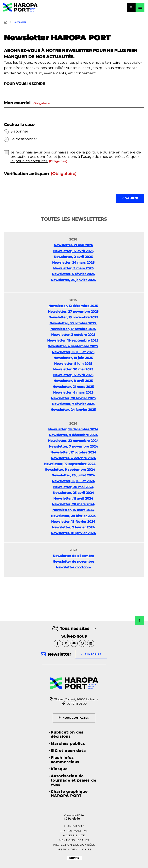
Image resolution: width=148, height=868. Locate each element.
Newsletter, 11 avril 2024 (73, 498)
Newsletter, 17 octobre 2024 (73, 452)
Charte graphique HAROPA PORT (69, 794)
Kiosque (59, 769)
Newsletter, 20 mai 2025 (73, 369)
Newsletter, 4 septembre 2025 (73, 346)
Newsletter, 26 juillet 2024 (73, 475)
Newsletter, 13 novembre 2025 (73, 317)
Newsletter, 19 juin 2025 (73, 358)
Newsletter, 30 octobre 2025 (73, 323)
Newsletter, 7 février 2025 (73, 404)
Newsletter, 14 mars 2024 (73, 510)
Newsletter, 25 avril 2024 (73, 493)
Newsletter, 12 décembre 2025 (73, 306)
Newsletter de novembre (73, 562)
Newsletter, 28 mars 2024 (73, 504)
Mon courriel (27, 103)
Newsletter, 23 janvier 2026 (73, 280)
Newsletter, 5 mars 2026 (73, 268)
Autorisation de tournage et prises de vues (74, 780)
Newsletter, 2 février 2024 (73, 527)
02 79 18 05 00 (77, 704)
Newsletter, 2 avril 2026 (73, 257)
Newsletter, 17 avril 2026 (73, 251)
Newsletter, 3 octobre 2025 (73, 335)
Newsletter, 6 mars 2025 (73, 392)
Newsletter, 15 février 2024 (73, 522)
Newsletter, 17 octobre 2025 (73, 329)
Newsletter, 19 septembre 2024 (70, 464)
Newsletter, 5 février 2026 (73, 274)
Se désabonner (24, 139)
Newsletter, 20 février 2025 (73, 398)
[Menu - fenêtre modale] (140, 7)
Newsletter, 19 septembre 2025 (73, 340)
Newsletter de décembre (73, 556)
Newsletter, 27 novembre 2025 (73, 312)
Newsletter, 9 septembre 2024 (70, 470)
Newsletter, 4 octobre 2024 (73, 458)
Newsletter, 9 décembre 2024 (73, 435)
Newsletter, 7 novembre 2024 (73, 446)
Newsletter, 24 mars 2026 (73, 263)
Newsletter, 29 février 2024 (73, 516)
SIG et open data (68, 751)
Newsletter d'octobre (73, 567)
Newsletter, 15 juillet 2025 (73, 352)
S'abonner (19, 131)
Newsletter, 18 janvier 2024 (73, 533)
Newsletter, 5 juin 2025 (73, 364)
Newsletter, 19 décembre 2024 (73, 429)
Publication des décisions (67, 735)
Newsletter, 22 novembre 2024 (73, 441)
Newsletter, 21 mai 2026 (73, 245)
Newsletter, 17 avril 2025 (73, 375)
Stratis (74, 858)
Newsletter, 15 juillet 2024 (73, 481)
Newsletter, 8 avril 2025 (73, 381)
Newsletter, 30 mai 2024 (73, 487)
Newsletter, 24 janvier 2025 (73, 410)
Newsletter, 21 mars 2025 (73, 387)
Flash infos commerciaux (65, 760)
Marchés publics (68, 744)
